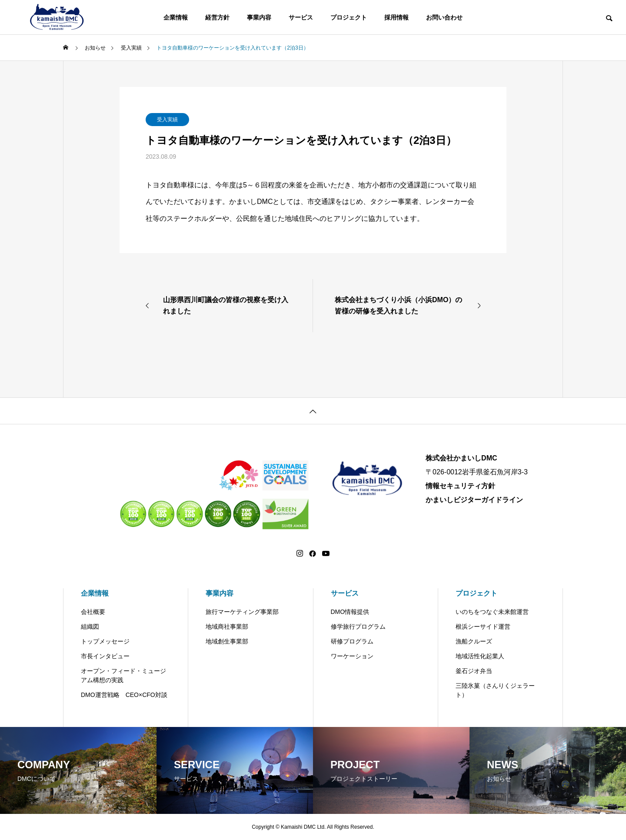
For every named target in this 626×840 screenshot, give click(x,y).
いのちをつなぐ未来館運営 (492, 612)
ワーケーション (352, 656)
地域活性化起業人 (480, 656)
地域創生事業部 (227, 641)
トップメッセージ (105, 641)
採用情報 (396, 17)
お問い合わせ (444, 17)
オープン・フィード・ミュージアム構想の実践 (123, 675)
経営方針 (217, 17)
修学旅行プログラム (358, 627)
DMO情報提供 (350, 612)
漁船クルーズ (474, 641)
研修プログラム (352, 641)
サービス (301, 17)
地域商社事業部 (227, 627)
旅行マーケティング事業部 (242, 612)
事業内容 (259, 17)
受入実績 (167, 120)
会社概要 (93, 612)
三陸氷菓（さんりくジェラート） (495, 690)
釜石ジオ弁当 (474, 671)
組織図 (90, 627)
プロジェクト (349, 17)
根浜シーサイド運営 (483, 627)
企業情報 (176, 17)
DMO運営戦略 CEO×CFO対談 (124, 695)
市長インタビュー (105, 656)
